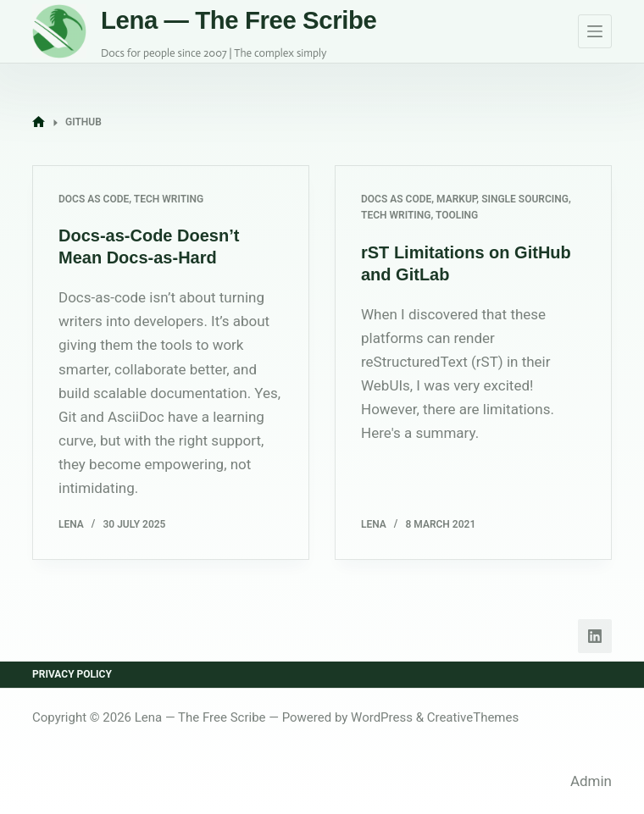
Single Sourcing (525, 199)
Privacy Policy (72, 674)
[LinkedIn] (595, 636)
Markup (456, 199)
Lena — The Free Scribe (239, 20)
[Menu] (595, 31)
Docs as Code (94, 199)
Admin (591, 781)
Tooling (457, 215)
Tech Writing (169, 199)
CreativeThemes (473, 717)
